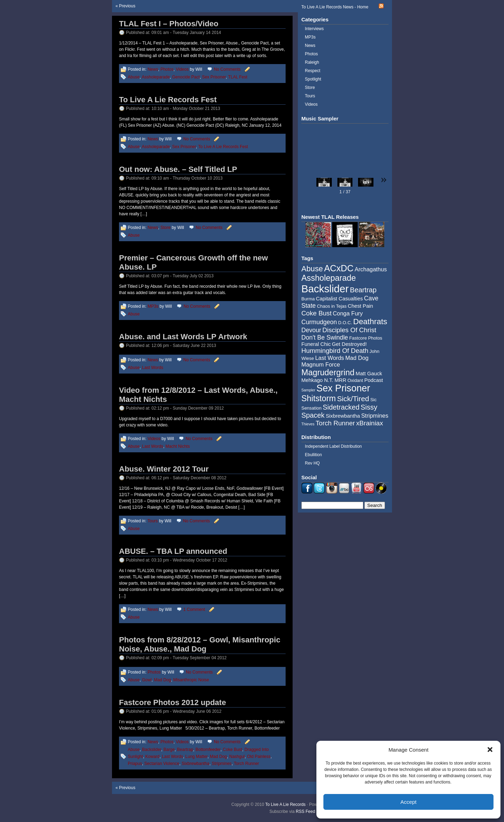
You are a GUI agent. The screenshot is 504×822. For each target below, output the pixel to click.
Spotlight (313, 79)
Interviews (314, 29)
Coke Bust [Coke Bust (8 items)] (316, 313)
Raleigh (312, 62)
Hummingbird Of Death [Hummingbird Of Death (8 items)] (335, 351)
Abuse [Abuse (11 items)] (312, 269)
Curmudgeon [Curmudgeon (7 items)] (319, 322)
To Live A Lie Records (285, 804)
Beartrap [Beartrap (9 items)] (363, 290)
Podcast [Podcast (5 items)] (374, 380)
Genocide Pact (186, 77)
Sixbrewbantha (195, 764)
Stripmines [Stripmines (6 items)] (375, 416)
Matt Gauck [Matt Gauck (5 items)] (369, 374)
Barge (169, 750)
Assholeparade (156, 77)
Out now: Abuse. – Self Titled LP (178, 169)
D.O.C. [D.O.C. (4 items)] (345, 323)
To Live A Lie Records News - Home (335, 7)
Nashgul (237, 757)
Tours (152, 521)
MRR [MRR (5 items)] (341, 380)
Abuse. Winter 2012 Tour (164, 469)
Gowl (147, 680)
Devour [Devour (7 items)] (311, 330)
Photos (167, 69)
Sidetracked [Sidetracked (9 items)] (341, 407)
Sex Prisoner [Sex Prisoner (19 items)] (343, 388)
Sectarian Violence (162, 764)
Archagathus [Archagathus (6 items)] (371, 269)
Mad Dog (163, 680)
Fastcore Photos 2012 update (173, 702)
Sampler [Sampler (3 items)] (308, 390)
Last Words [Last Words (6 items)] (330, 358)
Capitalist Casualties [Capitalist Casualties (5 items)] (339, 299)
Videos (182, 69)
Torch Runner (246, 764)
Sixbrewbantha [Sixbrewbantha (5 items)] (343, 416)
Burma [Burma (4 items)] (308, 299)
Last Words (153, 368)
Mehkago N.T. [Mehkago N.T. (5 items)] (317, 380)
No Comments (227, 69)
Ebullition (313, 455)
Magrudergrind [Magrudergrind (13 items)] (328, 372)
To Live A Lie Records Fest (168, 100)
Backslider (152, 750)
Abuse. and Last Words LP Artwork (183, 337)
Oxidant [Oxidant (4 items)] (355, 380)
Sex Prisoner (214, 77)
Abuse (134, 77)
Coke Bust (233, 750)
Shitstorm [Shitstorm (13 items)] (319, 398)
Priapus (135, 764)
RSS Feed (305, 811)
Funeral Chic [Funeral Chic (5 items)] (316, 344)
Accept (408, 802)
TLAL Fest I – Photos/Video (169, 24)
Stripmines (222, 764)
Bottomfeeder (208, 750)
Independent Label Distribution (333, 446)
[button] (490, 750)
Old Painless (259, 757)
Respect (313, 71)
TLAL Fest (238, 77)
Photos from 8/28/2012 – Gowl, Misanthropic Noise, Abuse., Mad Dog (200, 644)
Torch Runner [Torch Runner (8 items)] (335, 423)
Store (165, 228)
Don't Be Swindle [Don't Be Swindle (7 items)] (325, 337)
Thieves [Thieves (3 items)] (308, 424)
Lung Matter (197, 757)
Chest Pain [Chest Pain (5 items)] (360, 306)
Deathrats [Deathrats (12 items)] (370, 322)
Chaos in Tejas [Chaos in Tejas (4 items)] (332, 306)
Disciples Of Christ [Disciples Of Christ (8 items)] (349, 330)
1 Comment (194, 609)
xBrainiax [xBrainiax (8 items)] (369, 423)
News (153, 69)
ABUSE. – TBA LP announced (173, 551)
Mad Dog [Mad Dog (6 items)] (357, 358)
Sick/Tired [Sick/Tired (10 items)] (353, 399)
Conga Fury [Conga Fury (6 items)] (348, 313)
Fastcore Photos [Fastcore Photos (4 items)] (366, 338)
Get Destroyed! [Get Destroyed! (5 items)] (349, 344)
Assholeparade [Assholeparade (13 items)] (329, 278)
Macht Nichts (178, 446)
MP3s (153, 306)
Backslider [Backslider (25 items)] (325, 289)
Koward (152, 757)
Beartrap (185, 750)
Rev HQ (312, 463)
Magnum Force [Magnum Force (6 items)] (321, 364)
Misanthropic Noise (191, 680)
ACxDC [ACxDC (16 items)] (339, 268)
